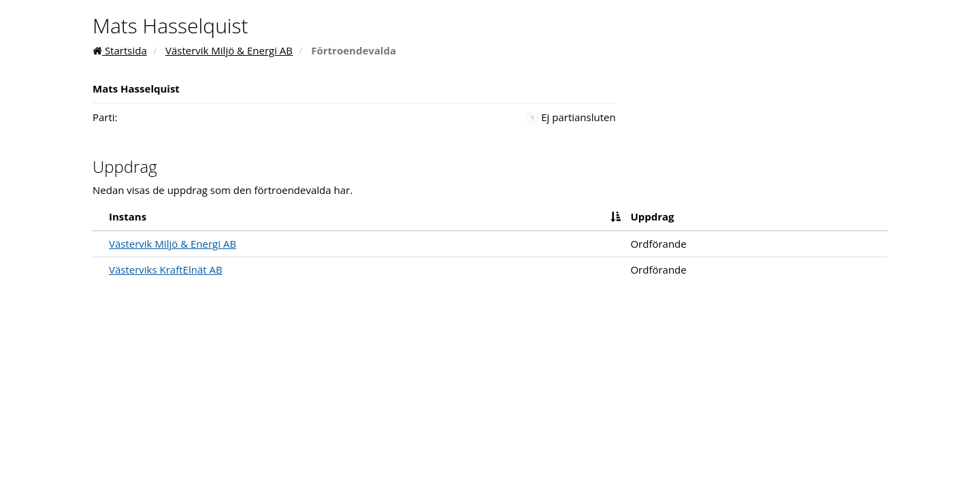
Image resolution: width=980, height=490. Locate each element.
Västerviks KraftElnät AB (166, 269)
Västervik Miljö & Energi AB (229, 50)
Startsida (120, 50)
